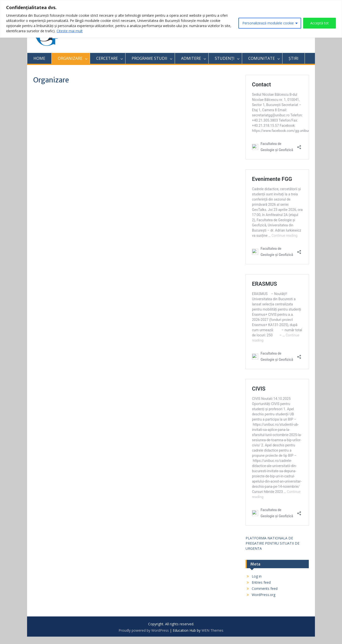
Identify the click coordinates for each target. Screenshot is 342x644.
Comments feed (265, 589)
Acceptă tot (319, 23)
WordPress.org (264, 595)
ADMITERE (191, 58)
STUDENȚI (225, 58)
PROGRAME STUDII (149, 58)
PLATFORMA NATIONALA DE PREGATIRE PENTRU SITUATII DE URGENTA (272, 543)
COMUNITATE (262, 58)
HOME (39, 58)
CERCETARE (107, 58)
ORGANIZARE (70, 58)
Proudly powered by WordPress (144, 630)
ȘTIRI (294, 58)
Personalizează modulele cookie (268, 23)
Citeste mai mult (70, 31)
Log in (257, 576)
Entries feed (261, 582)
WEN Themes (212, 630)
